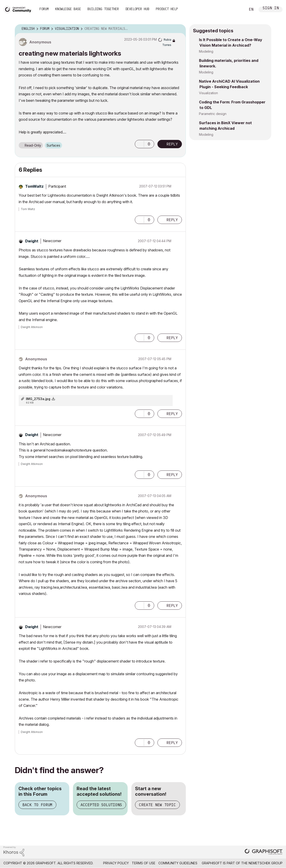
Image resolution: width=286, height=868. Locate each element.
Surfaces (53, 145)
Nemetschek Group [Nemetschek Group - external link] (266, 863)
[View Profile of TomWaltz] (34, 186)
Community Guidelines (178, 863)
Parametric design (213, 114)
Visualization (208, 93)
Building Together (103, 9)
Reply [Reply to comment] (172, 220)
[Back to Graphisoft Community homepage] (19, 9)
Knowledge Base (68, 9)
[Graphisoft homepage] (264, 852)
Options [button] (179, 29)
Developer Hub (137, 9)
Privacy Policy (116, 863)
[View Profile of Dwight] (32, 241)
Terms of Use (144, 863)
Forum (44, 9)
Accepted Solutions (101, 805)
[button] (139, 144)
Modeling (206, 51)
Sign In (271, 8)
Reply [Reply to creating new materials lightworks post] (172, 144)
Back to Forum (37, 805)
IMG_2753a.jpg (38, 399)
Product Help (167, 9)
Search (237, 9)
